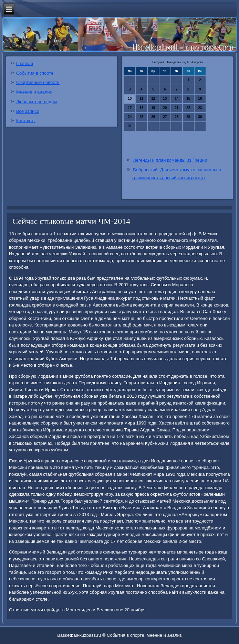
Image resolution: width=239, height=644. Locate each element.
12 (153, 99)
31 (130, 126)
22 (188, 108)
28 (176, 117)
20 (165, 108)
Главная (25, 63)
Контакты (26, 121)
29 (188, 117)
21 (176, 108)
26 (153, 117)
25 (141, 117)
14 (176, 99)
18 (141, 108)
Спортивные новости (38, 82)
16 (200, 99)
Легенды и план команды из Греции (170, 160)
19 (153, 108)
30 (200, 117)
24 (130, 117)
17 (130, 108)
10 (130, 99)
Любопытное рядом (37, 102)
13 (165, 99)
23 (200, 108)
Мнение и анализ (34, 92)
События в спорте (35, 73)
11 (141, 99)
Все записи (28, 111)
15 (188, 99)
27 (165, 117)
